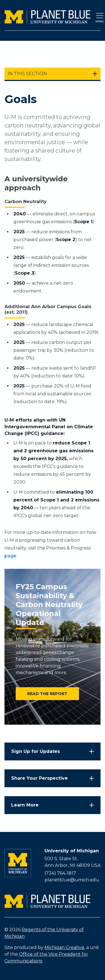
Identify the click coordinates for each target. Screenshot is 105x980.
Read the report (47, 694)
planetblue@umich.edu (72, 880)
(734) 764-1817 (60, 873)
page (10, 556)
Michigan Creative (64, 947)
